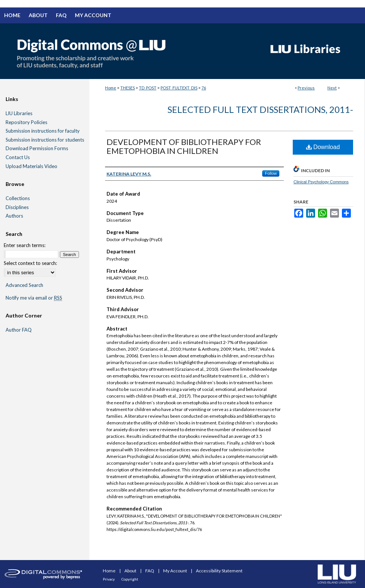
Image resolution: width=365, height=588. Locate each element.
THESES (128, 88)
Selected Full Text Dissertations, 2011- (260, 109)
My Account (175, 571)
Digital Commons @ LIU (130, 51)
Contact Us (18, 157)
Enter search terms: (25, 245)
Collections (18, 198)
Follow (271, 173)
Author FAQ (19, 330)
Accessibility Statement (219, 571)
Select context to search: (30, 263)
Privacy (109, 579)
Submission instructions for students (45, 140)
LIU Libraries (19, 113)
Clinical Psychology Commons (321, 182)
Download (323, 147)
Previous (306, 88)
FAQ (150, 571)
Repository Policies (26, 122)
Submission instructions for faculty (43, 131)
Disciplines (17, 207)
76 (204, 88)
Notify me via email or (34, 298)
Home (111, 88)
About (131, 571)
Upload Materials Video (31, 166)
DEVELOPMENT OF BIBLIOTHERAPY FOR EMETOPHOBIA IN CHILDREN (184, 146)
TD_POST (148, 88)
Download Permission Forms (37, 148)
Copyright (130, 579)
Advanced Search (24, 285)
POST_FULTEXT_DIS (179, 88)
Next (332, 88)
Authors (14, 216)
